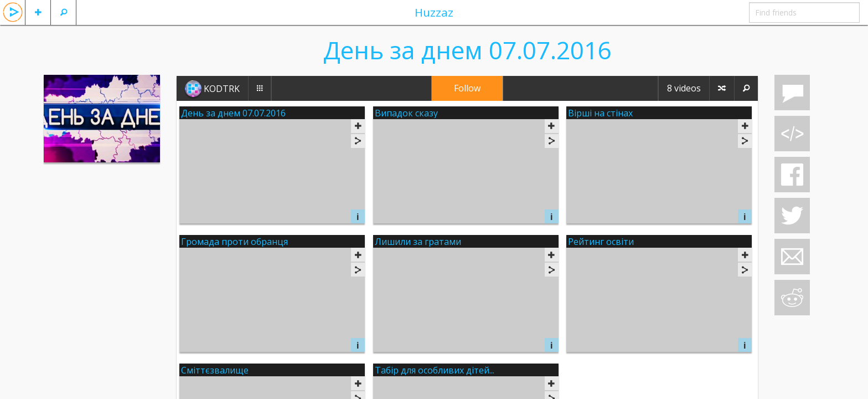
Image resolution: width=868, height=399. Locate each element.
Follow (467, 88)
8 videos (684, 88)
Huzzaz (434, 12)
